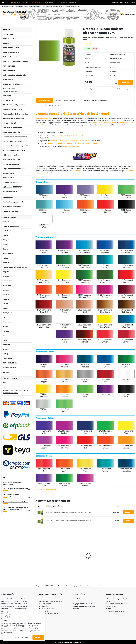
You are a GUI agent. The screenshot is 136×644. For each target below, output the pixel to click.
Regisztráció (131, 2)
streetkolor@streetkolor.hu (38, 2)
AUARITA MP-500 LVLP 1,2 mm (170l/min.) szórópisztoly (47, 552)
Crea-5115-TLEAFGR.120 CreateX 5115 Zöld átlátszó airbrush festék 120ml (69, 521)
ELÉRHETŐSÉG (47, 7)
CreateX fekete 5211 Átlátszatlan (104, 123)
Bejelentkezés (119, 2)
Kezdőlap (6, 22)
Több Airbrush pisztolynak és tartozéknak (13, 495)
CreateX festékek (31, 22)
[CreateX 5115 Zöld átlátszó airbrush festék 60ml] (56, 48)
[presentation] (36, 552)
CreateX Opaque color (44, 118)
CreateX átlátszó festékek (48, 22)
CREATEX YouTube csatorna (46, 489)
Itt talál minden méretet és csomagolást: (70, 135)
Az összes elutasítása (22, 637)
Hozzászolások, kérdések (49, 106)
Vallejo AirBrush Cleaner (89, 143)
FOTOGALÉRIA (76, 7)
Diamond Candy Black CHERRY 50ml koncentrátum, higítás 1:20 (98, 551)
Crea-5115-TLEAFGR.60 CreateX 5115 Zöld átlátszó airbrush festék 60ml (68, 512)
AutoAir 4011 (64, 141)
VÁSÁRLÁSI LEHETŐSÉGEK (62, 7)
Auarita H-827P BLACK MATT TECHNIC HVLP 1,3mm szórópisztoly (122, 554)
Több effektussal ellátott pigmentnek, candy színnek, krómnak (16, 509)
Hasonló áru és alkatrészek (67, 101)
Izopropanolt (77, 171)
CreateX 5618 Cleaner (55, 143)
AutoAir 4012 (55, 141)
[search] (88, 15)
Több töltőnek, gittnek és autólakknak (16, 502)
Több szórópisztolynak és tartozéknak (16, 489)
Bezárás (38, 637)
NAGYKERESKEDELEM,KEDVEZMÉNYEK (16, 7)
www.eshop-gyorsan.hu (72, 642)
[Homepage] (2, 7)
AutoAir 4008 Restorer (71, 146)
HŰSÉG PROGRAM (35, 7)
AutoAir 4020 (74, 141)
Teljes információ (44, 101)
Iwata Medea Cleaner (71, 143)
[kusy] (110, 82)
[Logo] (14, 14)
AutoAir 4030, (85, 141)
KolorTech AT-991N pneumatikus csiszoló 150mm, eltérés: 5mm (70, 552)
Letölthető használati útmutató (95, 101)
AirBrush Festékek (17, 22)
